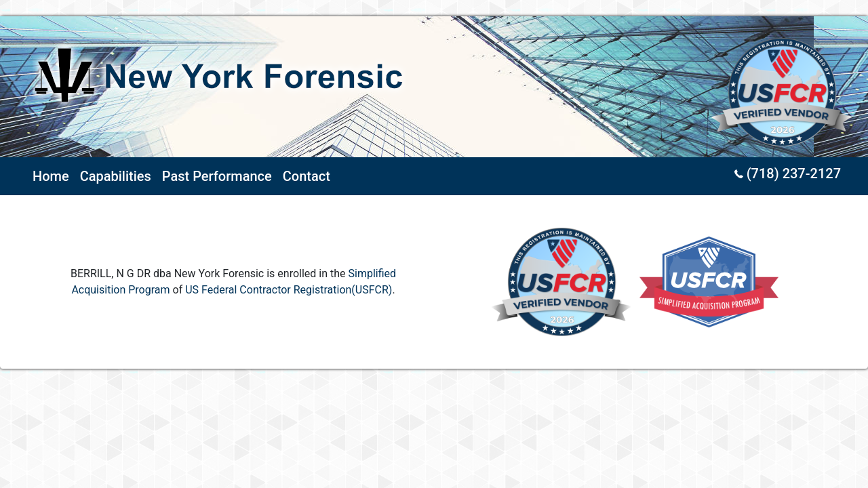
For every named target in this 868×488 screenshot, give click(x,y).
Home (51, 176)
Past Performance (217, 176)
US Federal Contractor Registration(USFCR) (289, 290)
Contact (307, 176)
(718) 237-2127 (788, 174)
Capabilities (116, 176)
